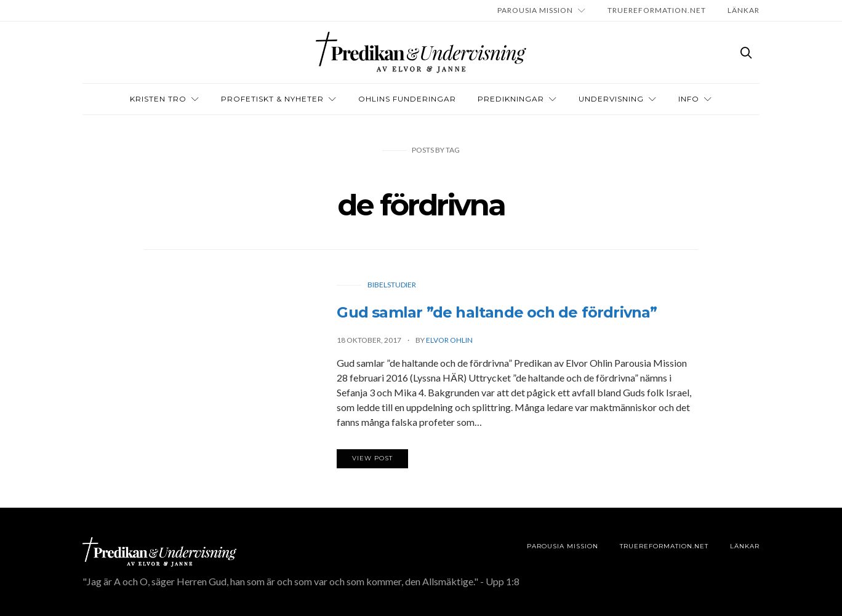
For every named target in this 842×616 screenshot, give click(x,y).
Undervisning (611, 99)
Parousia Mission (535, 10)
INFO (689, 99)
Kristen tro (158, 99)
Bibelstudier (392, 285)
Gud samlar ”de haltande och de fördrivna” (497, 312)
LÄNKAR (744, 10)
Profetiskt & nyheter (272, 99)
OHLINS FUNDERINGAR (407, 99)
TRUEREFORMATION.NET (657, 10)
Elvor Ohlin (449, 340)
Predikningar (511, 99)
